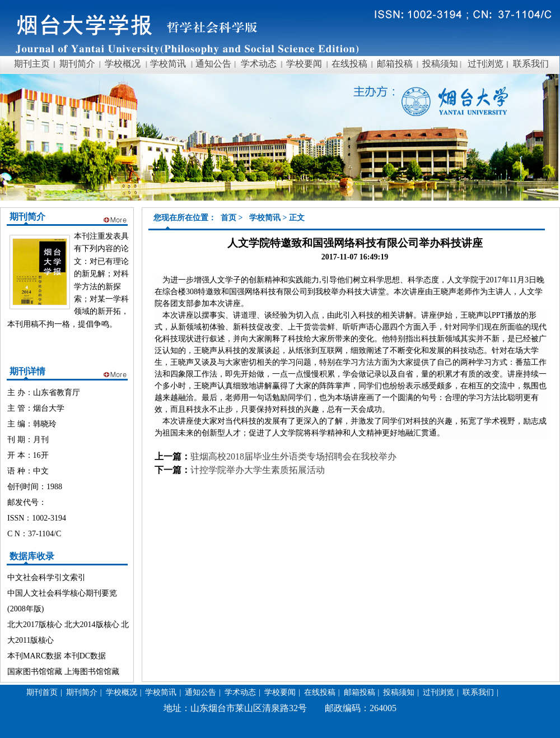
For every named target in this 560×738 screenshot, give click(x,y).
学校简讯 (265, 218)
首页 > (233, 218)
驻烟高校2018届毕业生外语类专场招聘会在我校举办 (293, 456)
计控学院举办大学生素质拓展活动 (258, 470)
